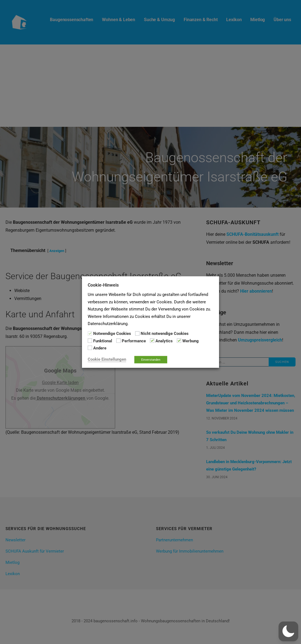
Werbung (191, 341)
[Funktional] (90, 341)
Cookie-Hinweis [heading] (103, 285)
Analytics (164, 341)
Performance (134, 341)
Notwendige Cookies (112, 334)
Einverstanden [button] (151, 359)
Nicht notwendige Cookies (165, 334)
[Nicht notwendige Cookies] (137, 333)
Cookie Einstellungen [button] (107, 359)
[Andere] (90, 348)
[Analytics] (152, 341)
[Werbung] (179, 341)
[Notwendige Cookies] (90, 333)
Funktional (103, 341)
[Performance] (118, 341)
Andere (100, 348)
